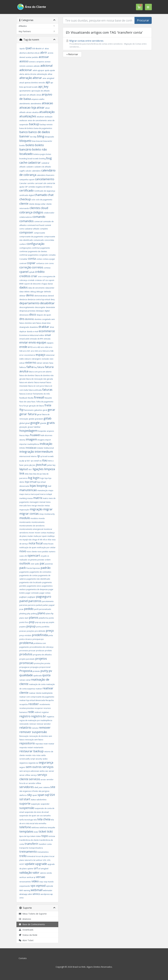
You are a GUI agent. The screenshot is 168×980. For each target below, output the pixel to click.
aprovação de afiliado (41, 91)
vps (33, 886)
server (51, 771)
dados (24, 287)
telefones (35, 828)
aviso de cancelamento (37, 120)
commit (48, 225)
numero (52, 552)
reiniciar (33, 724)
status (33, 800)
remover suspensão (33, 732)
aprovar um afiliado (28, 95)
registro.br (39, 716)
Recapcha (50, 700)
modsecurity (49, 514)
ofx (26, 556)
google (35, 423)
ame (44, 78)
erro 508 (50, 351)
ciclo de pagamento (44, 200)
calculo (28, 171)
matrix (38, 498)
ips (32, 461)
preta (51, 635)
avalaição (49, 117)
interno (34, 456)
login (36, 478)
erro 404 (45, 347)
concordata (49, 240)
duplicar (23, 331)
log (30, 478)
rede (31, 712)
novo (23, 551)
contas (39, 259)
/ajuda (22, 49)
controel (23, 263)
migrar (48, 509)
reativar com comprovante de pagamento (37, 697)
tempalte (51, 828)
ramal (28, 680)
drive (52, 327)
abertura (23, 53)
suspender (45, 804)
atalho (42, 99)
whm (30, 894)
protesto (36, 671)
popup (31, 626)
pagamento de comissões (40, 572)
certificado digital (27, 195)
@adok (39, 49)
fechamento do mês (42, 394)
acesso (24, 61)
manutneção (43, 490)
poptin (51, 622)
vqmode (50, 886)
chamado (41, 195)
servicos (35, 779)
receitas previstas (27, 708)
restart (30, 747)
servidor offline (35, 783)
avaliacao (23, 120)
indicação (46, 444)
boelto (22, 145)
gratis (51, 423)
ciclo (33, 200)
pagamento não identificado (38, 579)
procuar (32, 651)
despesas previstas (27, 311)
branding (23, 159)
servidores (27, 787)
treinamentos (43, 852)
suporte (25, 804)
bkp (35, 137)
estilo (22, 359)
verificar (23, 877)
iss (40, 461)
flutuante (48, 398)
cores (51, 263)
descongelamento (27, 307)
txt (34, 860)
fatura (41, 367)
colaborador (49, 213)
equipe (41, 342)
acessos (30, 66)
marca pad (35, 494)
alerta (22, 74)
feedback (23, 398)
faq (35, 367)
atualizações (28, 116)
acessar (44, 57)
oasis (22, 556)
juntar (50, 465)
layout (24, 469)
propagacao (25, 667)
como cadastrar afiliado (29, 229)
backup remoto (46, 125)
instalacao (31, 448)
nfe (41, 540)
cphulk (32, 272)
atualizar (40, 117)
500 (34, 49)
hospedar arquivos (46, 431)
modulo (25, 518)
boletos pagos (39, 154)
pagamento (24, 572)
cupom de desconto (32, 284)
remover (45, 728)
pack (23, 568)
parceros (32, 605)
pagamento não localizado (31, 582)
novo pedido (43, 552)
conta (32, 259)
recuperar (39, 708)
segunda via (33, 763)
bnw (34, 141)
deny (53, 299)
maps (22, 494)
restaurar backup (31, 751)
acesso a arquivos (37, 62)
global (22, 423)
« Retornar (72, 54)
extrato (46, 363)
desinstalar (50, 307)
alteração (26, 78)
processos (24, 651)
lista (31, 474)
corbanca (40, 263)
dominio (30, 319)
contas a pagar (49, 259)
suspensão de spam (28, 816)
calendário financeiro (46, 175)
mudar (30, 536)
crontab (31, 280)
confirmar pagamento (41, 248)
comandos (27, 221)
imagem (31, 439)
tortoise (52, 836)
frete (48, 405)
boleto (30, 145)
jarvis (26, 465)
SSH (52, 795)
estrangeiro (36, 359)
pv (50, 671)
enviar (24, 342)
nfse (49, 540)
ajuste (52, 70)
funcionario (29, 410)
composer (26, 232)
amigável (50, 78)
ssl (21, 799)
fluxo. (34, 402)
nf (38, 540)
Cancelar (23, 183)
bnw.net (39, 141)
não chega (33, 540)
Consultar (23, 259)
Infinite (22, 448)
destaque (40, 311)
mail (49, 486)
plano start (24, 618)
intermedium (44, 452)
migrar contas (29, 514)
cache (23, 163)
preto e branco (26, 639)
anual (22, 83)
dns (22, 319)
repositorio (27, 743)
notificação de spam (28, 547)
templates (26, 831)
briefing (42, 159)
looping (42, 486)
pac (42, 563)
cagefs (22, 171)
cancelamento (45, 179)
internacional (25, 456)
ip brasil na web (47, 456)
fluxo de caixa (25, 402)
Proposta (26, 671)
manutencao (28, 490)
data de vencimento (36, 288)
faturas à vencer (26, 394)
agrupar (41, 70)
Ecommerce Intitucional (29, 335)
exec (52, 359)
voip (41, 882)
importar (23, 444)
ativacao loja (28, 107)
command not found (36, 225)
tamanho (47, 816)
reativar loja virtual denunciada (32, 700)
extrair (39, 363)
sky (30, 795)
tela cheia (44, 819)
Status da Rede (28, 935)
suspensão (27, 808)
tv (32, 860)
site (53, 787)
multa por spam (40, 536)
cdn (45, 183)
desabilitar (47, 303)
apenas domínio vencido (35, 83)
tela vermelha (41, 823)
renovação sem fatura (34, 740)
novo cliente (32, 552)
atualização (47, 112)
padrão (46, 568)
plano (41, 613)
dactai (50, 284)
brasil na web (33, 159)
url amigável (43, 869)
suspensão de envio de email (37, 812)
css (46, 280)
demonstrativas (41, 296)
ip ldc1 (28, 461)
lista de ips (38, 474)
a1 (43, 49)
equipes (50, 343)
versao (41, 877)
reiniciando (24, 724)
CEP (26, 187)
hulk (42, 435)
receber (34, 704)
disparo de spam (44, 315)
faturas (47, 390)
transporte (24, 848)
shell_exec (39, 787)
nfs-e (45, 540)
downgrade (24, 327)
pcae (21, 609)
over (32, 564)
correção (25, 267)
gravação (23, 427)
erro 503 (34, 351)
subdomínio (41, 800)
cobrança (26, 212)
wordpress (45, 894)
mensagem (34, 502)
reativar (39, 689)
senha (42, 771)
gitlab (48, 418)
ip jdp (22, 461)
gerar (51, 410)
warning (27, 890)
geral (45, 410)
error (22, 355)
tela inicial (30, 823)
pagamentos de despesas (37, 589)
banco (24, 132)
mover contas (41, 533)
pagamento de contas (28, 575)
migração (36, 509)
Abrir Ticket (26, 940)
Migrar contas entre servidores (107, 44)
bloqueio (25, 141)
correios (38, 267)
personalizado (45, 609)
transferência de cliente (29, 840)
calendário (36, 171)
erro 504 (42, 351)
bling (41, 136)
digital (47, 311)
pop (32, 622)
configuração (35, 244)
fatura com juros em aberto (40, 372)
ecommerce (47, 331)
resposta (23, 747)
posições (30, 631)
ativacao (47, 103)
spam (35, 795)
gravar (30, 427)
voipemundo (25, 886)
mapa (51, 490)
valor (36, 873)
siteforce (23, 795)
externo (31, 362)
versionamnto (25, 882)
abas (47, 49)
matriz (45, 498)
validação (26, 873)
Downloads (26, 930)
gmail (27, 423)
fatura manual (40, 382)
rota (34, 755)
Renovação (24, 736)
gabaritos (38, 410)
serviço (34, 775)
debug (33, 292)
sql (47, 795)
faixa (51, 363)
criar (34, 276)
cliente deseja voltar (37, 204)
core (46, 263)
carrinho (31, 183)
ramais (22, 680)
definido (48, 292)
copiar (31, 263)
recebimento (45, 704)
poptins (23, 627)
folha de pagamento (45, 402)
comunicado (39, 240)
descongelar (40, 307)
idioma (22, 440)
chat (51, 195)
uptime (30, 869)
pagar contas (45, 593)
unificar (39, 860)
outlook (25, 563)
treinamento (28, 852)
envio (32, 342)
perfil (36, 609)
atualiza (35, 112)
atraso (29, 112)
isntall (36, 461)
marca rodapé (46, 494)
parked (39, 605)
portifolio (45, 627)
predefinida (40, 635)
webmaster (48, 890)
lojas (33, 486)
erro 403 (37, 347)
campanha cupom (27, 180)
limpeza (50, 469)
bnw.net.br (48, 141)
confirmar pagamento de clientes (33, 251)
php (29, 614)
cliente (24, 204)
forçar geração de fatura (34, 406)
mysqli (25, 540)
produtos (26, 654)
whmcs (36, 894)
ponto (51, 618)
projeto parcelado (27, 659)
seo (47, 771)
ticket (42, 831)
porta (39, 627)
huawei (35, 435)
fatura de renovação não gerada (39, 379)
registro (25, 716)
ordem (48, 560)
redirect (38, 712)
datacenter (50, 288)
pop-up (45, 622)
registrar (45, 712)
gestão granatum (36, 419)
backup (34, 124)
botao (49, 154)
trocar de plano (42, 856)
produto (48, 651)
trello (23, 856)
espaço (41, 355)
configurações (25, 248)
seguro (22, 767)
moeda (42, 518)
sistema (46, 787)
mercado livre (25, 506)
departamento (29, 303)
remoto (35, 728)
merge (34, 506)
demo (30, 295)
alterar (37, 78)
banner (24, 136)
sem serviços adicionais (29, 771)
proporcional (45, 667)
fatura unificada (35, 390)
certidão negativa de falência (40, 187)
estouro (28, 359)
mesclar (41, 506)
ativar (41, 107)
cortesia (47, 268)
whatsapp (23, 894)
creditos (25, 276)
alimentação (42, 74)
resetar (51, 744)
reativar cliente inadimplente (41, 693)
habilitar (37, 427)
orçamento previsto (36, 560)
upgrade (41, 864)
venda (49, 873)
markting (23, 498)
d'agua (44, 284)
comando (39, 217)
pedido (29, 609)
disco (33, 314)
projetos (41, 659)
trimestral (31, 856)
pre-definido (40, 631)
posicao (23, 631)
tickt (50, 831)
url (36, 868)
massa (30, 498)
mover (32, 533)
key (54, 465)
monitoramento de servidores (32, 526)
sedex (45, 759)
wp (52, 894)
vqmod (41, 886)
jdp (31, 465)
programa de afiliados (42, 655)
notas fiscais (48, 544)
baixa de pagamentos (43, 128)
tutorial (28, 860)
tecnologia (29, 820)
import (48, 440)
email (48, 335)
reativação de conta (37, 684)
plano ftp (50, 614)
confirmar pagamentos (29, 255)
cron (40, 276)
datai (21, 292)
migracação (24, 510)
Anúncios (25, 919)
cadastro (30, 167)
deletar (22, 296)
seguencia (24, 763)
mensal (42, 502)
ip (39, 456)
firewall (39, 397)
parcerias (23, 605)
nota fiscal (36, 543)
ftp (21, 410)
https (27, 435)
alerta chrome (31, 74)
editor (42, 335)
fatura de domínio (27, 375)
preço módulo (25, 635)
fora (21, 406)
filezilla (31, 398)
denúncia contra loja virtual (39, 299)
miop (42, 514)
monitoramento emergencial (31, 529)
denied (51, 296)
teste (36, 832)
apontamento (25, 91)
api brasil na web (31, 87)
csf (43, 280)
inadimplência (33, 444)
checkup (25, 199)
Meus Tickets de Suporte (33, 914)
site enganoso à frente (29, 791)
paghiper (23, 597)
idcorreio (48, 435)
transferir (31, 844)
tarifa (22, 820)
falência (23, 367)
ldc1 (30, 469)
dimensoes (24, 315)
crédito (40, 272)
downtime (34, 327)
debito (27, 292)
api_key (43, 87)
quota (46, 675)
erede (23, 347)
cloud (44, 208)
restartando (38, 747)
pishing (34, 614)
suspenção (36, 804)
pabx (37, 564)
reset (46, 744)
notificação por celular (46, 547)
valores (43, 873)
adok (35, 70)
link (22, 473)
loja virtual (31, 482)
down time (46, 323)
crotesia (38, 280)
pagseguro (44, 597)
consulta (52, 255)
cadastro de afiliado (43, 167)
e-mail (36, 331)
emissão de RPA (37, 339)
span (41, 795)
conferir (23, 244)
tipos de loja (25, 836)
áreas (39, 95)
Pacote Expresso (33, 568)
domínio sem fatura (33, 323)
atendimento (25, 104)
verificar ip (31, 877)
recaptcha (24, 704)
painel (24, 601)
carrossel (39, 183)
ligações (38, 469)
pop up (38, 622)
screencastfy (25, 759)
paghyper (32, 597)
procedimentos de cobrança (41, 647)
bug (49, 158)
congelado (43, 255)
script (33, 759)
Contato (23, 958)
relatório (25, 728)
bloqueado (49, 137)
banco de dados (39, 132)
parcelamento (48, 601)
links (27, 474)
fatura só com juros (36, 386)
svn (38, 816)
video (35, 881)
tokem (33, 836)
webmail (37, 890)
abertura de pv (33, 53)
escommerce (30, 355)
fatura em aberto (26, 382)
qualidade (26, 675)
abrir (44, 52)
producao (40, 651)
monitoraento (25, 522)
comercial (38, 221)
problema (26, 643)
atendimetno (36, 104)
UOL (45, 860)
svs (41, 816)
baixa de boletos (26, 128)
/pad (28, 48)
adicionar (26, 70)
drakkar (44, 327)
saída (43, 755)
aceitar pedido (32, 57)
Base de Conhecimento (32, 924)
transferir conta (45, 844)
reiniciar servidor (44, 724)
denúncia (23, 299)
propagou (35, 667)
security (39, 759)
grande (43, 423)
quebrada (38, 676)
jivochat (41, 465)
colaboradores (26, 217)
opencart (34, 555)
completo (44, 229)
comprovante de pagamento (31, 237)
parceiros (35, 601)
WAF (21, 890)
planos (34, 618)
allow (50, 74)
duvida (30, 331)
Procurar (143, 20)
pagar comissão (32, 593)
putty (44, 671)
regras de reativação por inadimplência (36, 720)
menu (48, 502)
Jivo (34, 465)
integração (27, 452)
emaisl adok (24, 339)
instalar (40, 448)
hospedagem (28, 431)
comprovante (39, 233)
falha (30, 367)
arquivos (35, 99)
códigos (38, 212)
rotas (38, 755)
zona (21, 898)
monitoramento (38, 522)
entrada (47, 339)
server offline (25, 775)
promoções (39, 663)
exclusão (45, 359)
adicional (46, 66)
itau (45, 460)
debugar (40, 292)
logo (42, 478)
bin (31, 137)
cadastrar (34, 163)
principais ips (38, 639)
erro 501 (27, 351)
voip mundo (49, 882)
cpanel (24, 272)
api (48, 82)
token (38, 836)
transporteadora (36, 848)
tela (35, 820)
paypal (52, 605)
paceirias (49, 564)
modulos (34, 518)
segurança (46, 762)
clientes (35, 208)
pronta (47, 663)
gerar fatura (28, 414)
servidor (43, 780)
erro (30, 347)
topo (45, 836)
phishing (23, 614)
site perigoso (44, 791)
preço (50, 631)
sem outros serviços (40, 767)
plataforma (44, 618)
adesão (37, 66)
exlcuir (22, 363)
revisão (28, 755)
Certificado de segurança (45, 191)
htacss (22, 435)
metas (47, 506)
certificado (27, 190)
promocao (26, 663)
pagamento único (34, 586)
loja (46, 478)
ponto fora (24, 622)
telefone (25, 827)
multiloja (51, 536)
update (30, 864)
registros (50, 717)
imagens (41, 440)
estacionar (50, 355)
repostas (39, 744)
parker (45, 605)
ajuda (47, 70)
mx (21, 540)
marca (27, 494)
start (27, 799)
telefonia (43, 828)
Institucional (49, 448)
